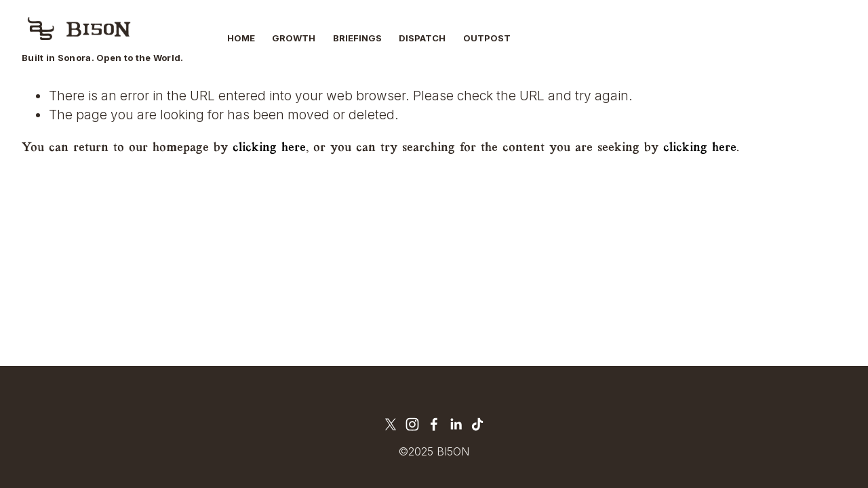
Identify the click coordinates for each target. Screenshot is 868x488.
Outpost (487, 38)
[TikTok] (477, 424)
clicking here (269, 147)
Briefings (357, 38)
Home (241, 38)
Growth (294, 38)
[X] (391, 424)
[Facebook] (434, 424)
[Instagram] (412, 424)
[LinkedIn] (456, 424)
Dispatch (422, 38)
